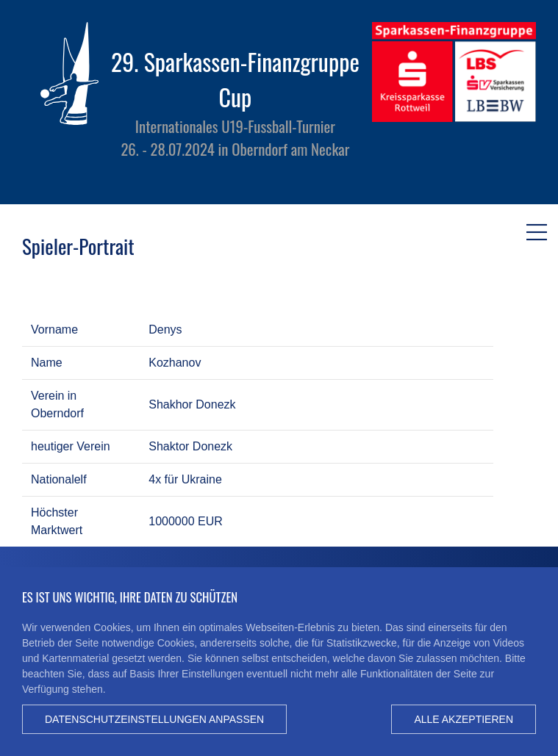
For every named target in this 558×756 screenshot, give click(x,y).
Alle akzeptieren (464, 719)
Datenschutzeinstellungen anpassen (154, 719)
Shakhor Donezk (192, 404)
